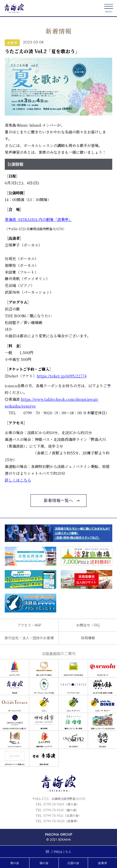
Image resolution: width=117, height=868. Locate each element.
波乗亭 (12, 43)
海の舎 (44, 863)
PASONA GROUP (59, 834)
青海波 (14, 8)
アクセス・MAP (29, 625)
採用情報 (88, 638)
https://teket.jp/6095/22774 (62, 376)
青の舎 (15, 863)
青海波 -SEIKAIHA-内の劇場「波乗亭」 (38, 219)
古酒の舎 (73, 863)
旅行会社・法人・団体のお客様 (29, 638)
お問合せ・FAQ (88, 625)
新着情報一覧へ (58, 500)
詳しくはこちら (18, 480)
